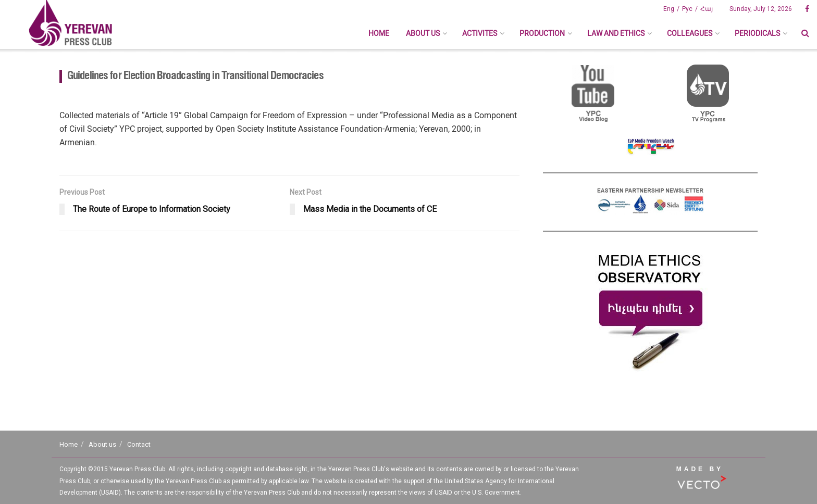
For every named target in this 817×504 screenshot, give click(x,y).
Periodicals (757, 33)
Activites (480, 33)
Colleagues (690, 33)
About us (423, 33)
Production (542, 33)
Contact (139, 444)
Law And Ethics (616, 33)
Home (379, 33)
